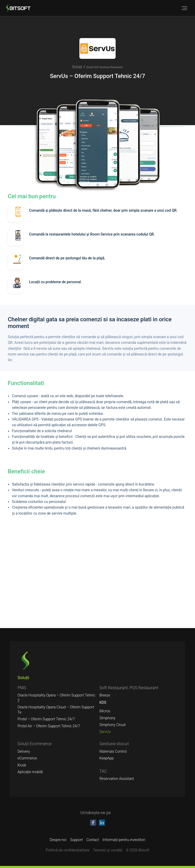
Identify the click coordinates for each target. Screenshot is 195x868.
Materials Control (113, 751)
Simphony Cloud (112, 725)
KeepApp (106, 758)
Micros (105, 711)
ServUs (105, 732)
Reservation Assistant (117, 779)
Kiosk (22, 765)
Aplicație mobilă (30, 772)
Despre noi (58, 840)
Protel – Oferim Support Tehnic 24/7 (46, 719)
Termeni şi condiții (108, 850)
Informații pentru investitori (124, 840)
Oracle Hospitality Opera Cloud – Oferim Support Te (56, 710)
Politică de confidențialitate (68, 850)
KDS (103, 702)
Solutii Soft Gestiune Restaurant (105, 67)
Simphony (107, 718)
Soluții (77, 67)
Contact (93, 840)
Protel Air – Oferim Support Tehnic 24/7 (49, 726)
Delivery (24, 751)
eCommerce (27, 758)
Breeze (105, 695)
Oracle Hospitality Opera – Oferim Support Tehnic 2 (57, 698)
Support (76, 840)
